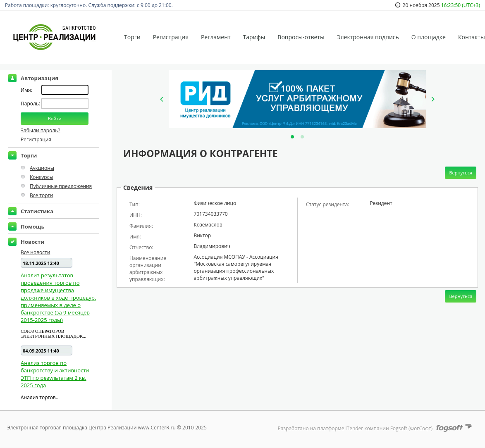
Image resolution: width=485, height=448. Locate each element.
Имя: (26, 90)
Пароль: (31, 104)
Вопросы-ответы (301, 37)
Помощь (33, 226)
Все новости (35, 252)
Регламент (216, 37)
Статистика (37, 211)
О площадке (429, 37)
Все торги (41, 195)
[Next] (432, 99)
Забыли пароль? (40, 130)
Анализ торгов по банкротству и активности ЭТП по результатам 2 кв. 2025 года (55, 374)
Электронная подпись (368, 37)
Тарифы (254, 37)
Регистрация (171, 37)
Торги (132, 37)
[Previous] (162, 99)
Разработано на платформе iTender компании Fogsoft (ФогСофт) (355, 428)
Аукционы (42, 168)
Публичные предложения (61, 186)
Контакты (472, 37)
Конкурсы (42, 177)
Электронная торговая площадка (47, 428)
